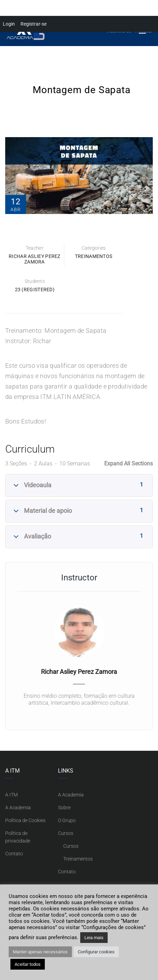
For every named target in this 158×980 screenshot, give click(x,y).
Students (35, 281)
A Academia (18, 808)
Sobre (64, 808)
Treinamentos (94, 256)
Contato (14, 854)
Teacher (35, 248)
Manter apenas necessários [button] (40, 952)
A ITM (11, 795)
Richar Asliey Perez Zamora (35, 259)
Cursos (66, 833)
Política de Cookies (25, 820)
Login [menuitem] (9, 24)
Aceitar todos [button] (28, 964)
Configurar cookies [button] (96, 952)
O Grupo (67, 820)
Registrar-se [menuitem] (34, 24)
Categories (94, 248)
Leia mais (94, 938)
